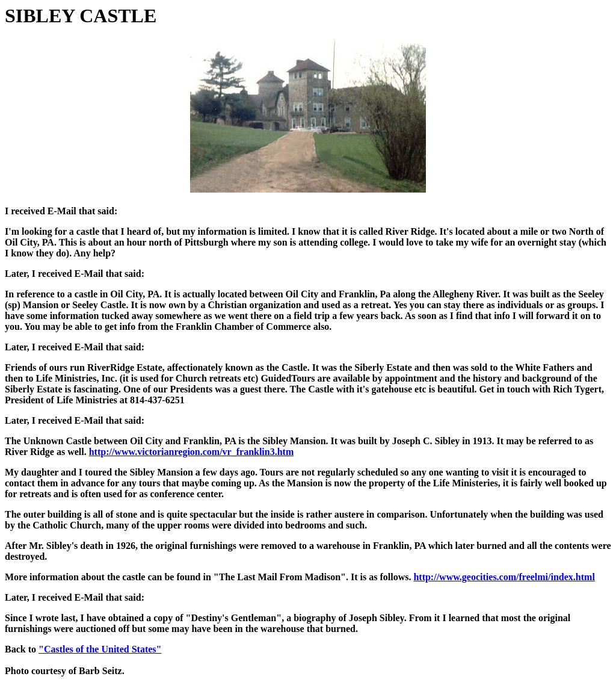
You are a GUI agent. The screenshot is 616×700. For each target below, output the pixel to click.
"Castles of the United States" (100, 649)
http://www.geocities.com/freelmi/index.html (504, 577)
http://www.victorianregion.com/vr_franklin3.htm (192, 452)
